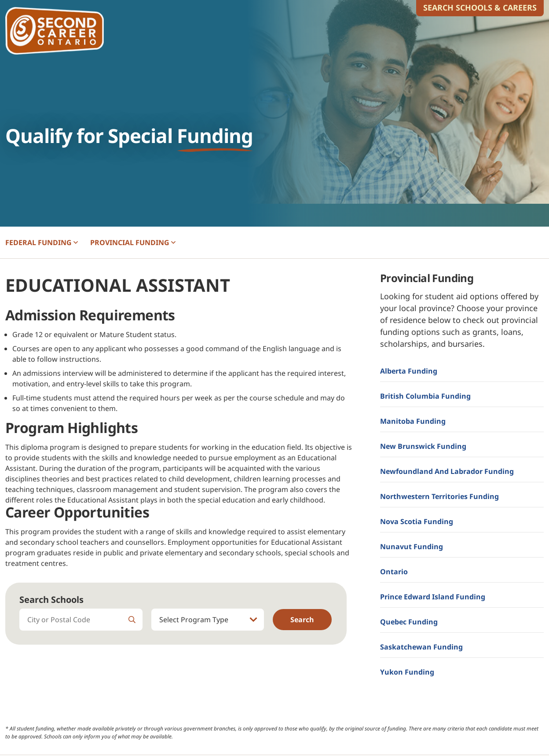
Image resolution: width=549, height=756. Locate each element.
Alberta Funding (409, 371)
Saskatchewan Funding (421, 647)
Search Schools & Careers (480, 7)
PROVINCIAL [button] (133, 242)
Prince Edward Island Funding (433, 597)
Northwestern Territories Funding (439, 496)
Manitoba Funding (413, 421)
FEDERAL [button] (42, 242)
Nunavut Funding (412, 547)
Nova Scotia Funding (417, 521)
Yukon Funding (407, 672)
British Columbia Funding (425, 396)
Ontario (394, 572)
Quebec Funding (409, 622)
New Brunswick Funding (423, 446)
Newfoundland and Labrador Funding (447, 471)
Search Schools (51, 600)
